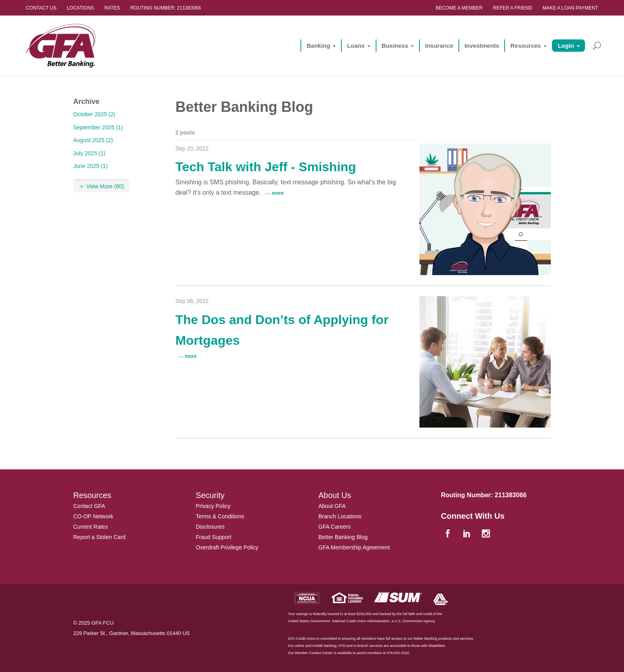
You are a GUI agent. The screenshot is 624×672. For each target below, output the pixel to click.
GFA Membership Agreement (354, 547)
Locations (80, 8)
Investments (482, 46)
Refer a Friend (513, 8)
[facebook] (448, 534)
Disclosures (210, 527)
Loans (356, 46)
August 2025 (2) (93, 140)
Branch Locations (340, 516)
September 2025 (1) (98, 127)
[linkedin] (468, 534)
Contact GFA (89, 506)
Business (395, 46)
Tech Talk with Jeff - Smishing (266, 167)
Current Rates (91, 527)
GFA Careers (334, 527)
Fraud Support (214, 537)
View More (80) (105, 186)
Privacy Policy (213, 506)
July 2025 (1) (89, 153)
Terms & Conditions (220, 516)
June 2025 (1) (90, 166)
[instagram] (487, 534)
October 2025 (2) (94, 114)
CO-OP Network (93, 516)
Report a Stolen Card (99, 537)
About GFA (332, 506)
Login (566, 46)
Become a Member (459, 8)
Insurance (439, 46)
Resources (526, 46)
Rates (112, 8)
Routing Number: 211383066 (166, 8)
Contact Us (41, 8)
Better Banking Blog (343, 537)
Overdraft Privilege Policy (227, 547)
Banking (318, 46)
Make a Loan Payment (570, 8)
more (278, 193)
